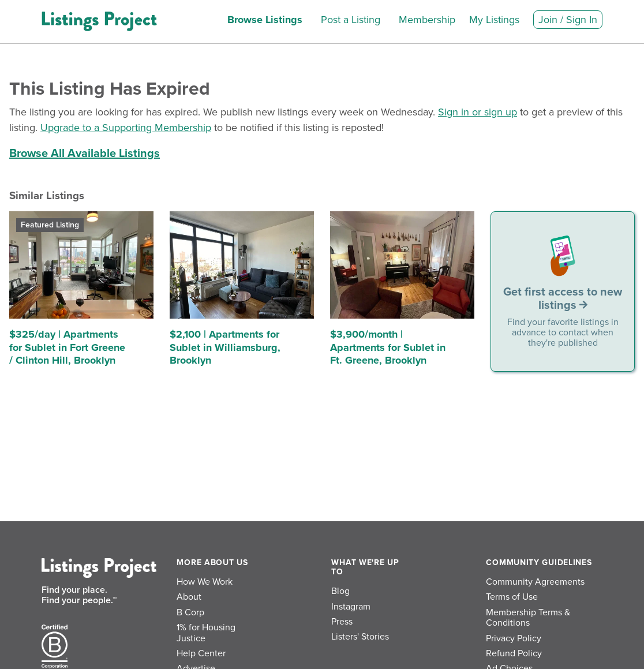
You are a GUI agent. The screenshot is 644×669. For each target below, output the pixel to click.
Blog (340, 591)
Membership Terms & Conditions (528, 618)
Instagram (351, 607)
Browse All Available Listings (85, 154)
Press (342, 622)
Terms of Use (512, 597)
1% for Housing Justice (206, 633)
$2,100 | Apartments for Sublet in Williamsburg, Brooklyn (225, 347)
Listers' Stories (360, 637)
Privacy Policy (514, 638)
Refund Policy (514, 653)
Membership (427, 20)
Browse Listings (265, 20)
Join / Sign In (568, 20)
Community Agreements (535, 582)
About (189, 597)
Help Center (201, 653)
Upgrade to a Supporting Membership (126, 128)
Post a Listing (351, 20)
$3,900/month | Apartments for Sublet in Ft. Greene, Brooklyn (388, 347)
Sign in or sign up (478, 112)
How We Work (205, 582)
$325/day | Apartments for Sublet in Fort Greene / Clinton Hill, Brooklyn (67, 347)
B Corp (190, 612)
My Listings (494, 20)
